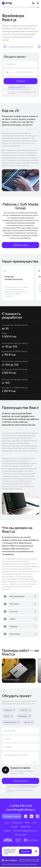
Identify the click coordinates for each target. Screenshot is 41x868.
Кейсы (27, 823)
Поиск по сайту (21, 836)
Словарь (7, 832)
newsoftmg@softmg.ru (20, 811)
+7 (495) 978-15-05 (21, 807)
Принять (25, 852)
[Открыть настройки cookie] (36, 851)
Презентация (25, 828)
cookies (6, 854)
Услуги (7, 823)
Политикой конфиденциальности (17, 87)
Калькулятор (17, 823)
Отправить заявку (12, 817)
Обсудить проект (20, 782)
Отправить (21, 81)
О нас (34, 823)
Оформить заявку (21, 245)
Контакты (14, 828)
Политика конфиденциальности (25, 832)
